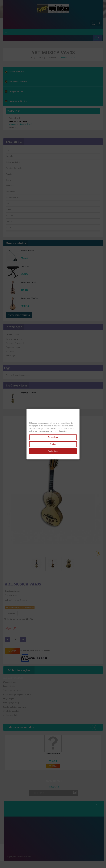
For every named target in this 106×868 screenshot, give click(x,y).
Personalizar (53, 437)
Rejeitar (53, 444)
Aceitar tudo (53, 451)
